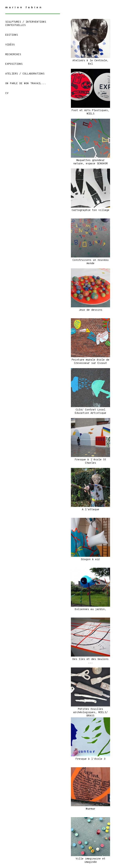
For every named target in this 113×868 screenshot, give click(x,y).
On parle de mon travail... (26, 84)
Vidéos (10, 45)
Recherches (13, 55)
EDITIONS (12, 35)
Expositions (14, 64)
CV (7, 93)
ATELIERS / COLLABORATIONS (25, 74)
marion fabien (24, 7)
